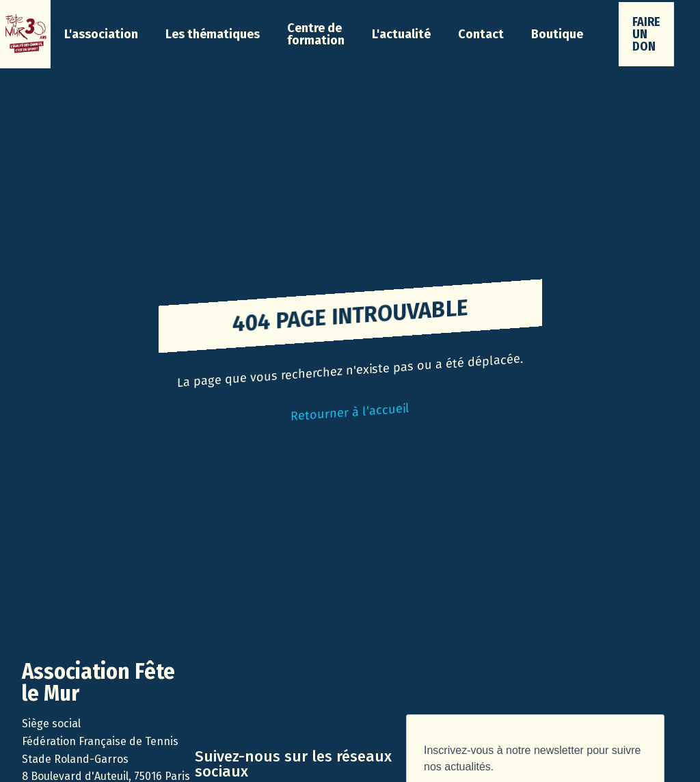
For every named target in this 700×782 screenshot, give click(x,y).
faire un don (646, 34)
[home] (25, 34)
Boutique (557, 34)
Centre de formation (316, 34)
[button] (101, 34)
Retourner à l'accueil (350, 412)
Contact (481, 34)
